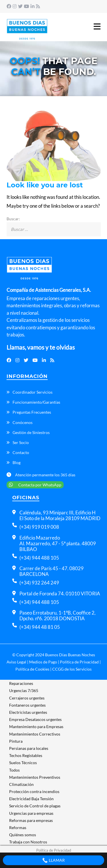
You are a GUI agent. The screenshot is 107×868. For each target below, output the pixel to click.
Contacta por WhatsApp (35, 485)
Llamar (53, 860)
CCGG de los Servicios (72, 669)
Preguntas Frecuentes (32, 412)
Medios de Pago (43, 662)
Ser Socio (21, 442)
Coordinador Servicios (33, 392)
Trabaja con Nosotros (28, 842)
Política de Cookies (32, 669)
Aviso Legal (16, 662)
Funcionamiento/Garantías (36, 402)
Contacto (21, 452)
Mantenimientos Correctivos (35, 734)
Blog (17, 462)
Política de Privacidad (79, 662)
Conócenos (23, 422)
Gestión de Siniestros (31, 432)
